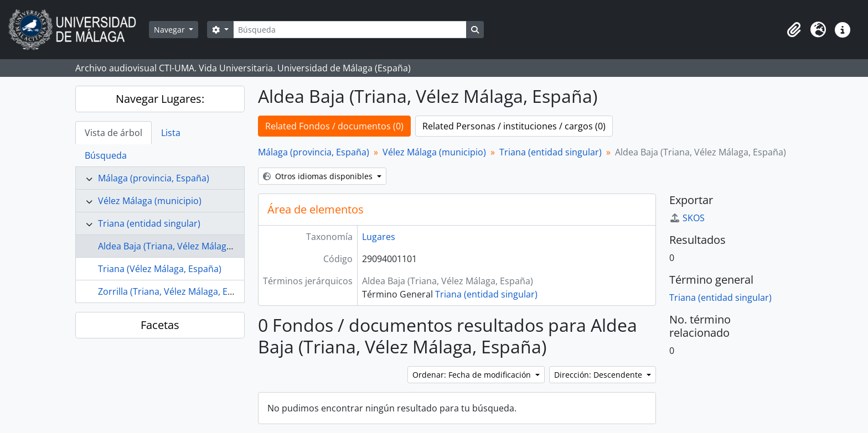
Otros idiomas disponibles (319, 176)
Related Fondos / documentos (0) (334, 126)
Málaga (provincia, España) (154, 178)
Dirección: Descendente (599, 375)
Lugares (379, 237)
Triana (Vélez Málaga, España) (160, 269)
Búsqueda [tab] (106, 155)
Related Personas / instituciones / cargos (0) (514, 126)
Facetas (160, 325)
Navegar (170, 30)
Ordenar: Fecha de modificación (473, 375)
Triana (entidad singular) (149, 223)
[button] (794, 30)
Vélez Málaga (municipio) (150, 201)
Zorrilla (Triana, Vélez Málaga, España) (177, 291)
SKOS (687, 218)
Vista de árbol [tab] (113, 133)
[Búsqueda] (350, 30)
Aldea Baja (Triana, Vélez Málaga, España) (184, 246)
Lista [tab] (171, 133)
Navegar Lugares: (160, 99)
